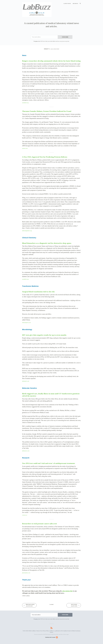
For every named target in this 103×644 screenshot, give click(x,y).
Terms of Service (63, 634)
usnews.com (25, 148)
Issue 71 (52, 49)
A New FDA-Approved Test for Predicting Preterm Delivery (45, 157)
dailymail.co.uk (26, 381)
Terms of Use (39, 631)
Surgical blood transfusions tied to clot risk (38, 292)
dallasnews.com (26, 451)
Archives (75, 3)
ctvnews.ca (25, 515)
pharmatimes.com (26, 573)
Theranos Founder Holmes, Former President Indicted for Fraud (47, 111)
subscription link (67, 591)
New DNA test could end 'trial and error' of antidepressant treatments (49, 463)
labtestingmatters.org (27, 231)
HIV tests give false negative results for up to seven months (44, 335)
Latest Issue (67, 3)
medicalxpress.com (26, 323)
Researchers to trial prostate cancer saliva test (39, 524)
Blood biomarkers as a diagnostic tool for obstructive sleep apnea (47, 243)
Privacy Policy (46, 631)
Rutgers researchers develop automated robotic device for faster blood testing (51, 61)
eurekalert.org (25, 103)
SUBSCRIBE (65, 37)
